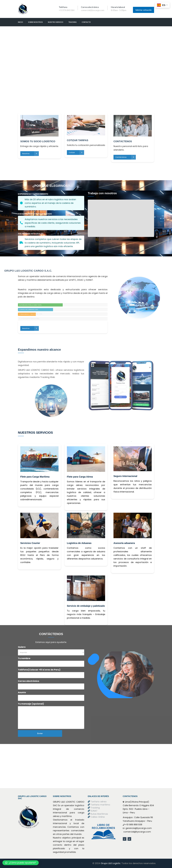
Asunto (22, 692)
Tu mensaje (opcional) (31, 704)
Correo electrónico (29, 681)
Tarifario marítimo (99, 805)
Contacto (86, 22)
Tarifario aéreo (97, 802)
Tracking (72, 22)
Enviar (40, 733)
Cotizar (76, 113)
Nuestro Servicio (56, 22)
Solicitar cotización (144, 10)
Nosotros (30, 114)
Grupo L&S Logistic (110, 863)
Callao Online (96, 817)
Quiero (22, 647)
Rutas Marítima (98, 814)
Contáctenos (126, 117)
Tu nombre (24, 658)
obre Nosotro (35, 22)
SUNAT (93, 811)
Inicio (20, 22)
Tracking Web (48, 377)
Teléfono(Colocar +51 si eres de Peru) (39, 670)
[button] (21, 863)
